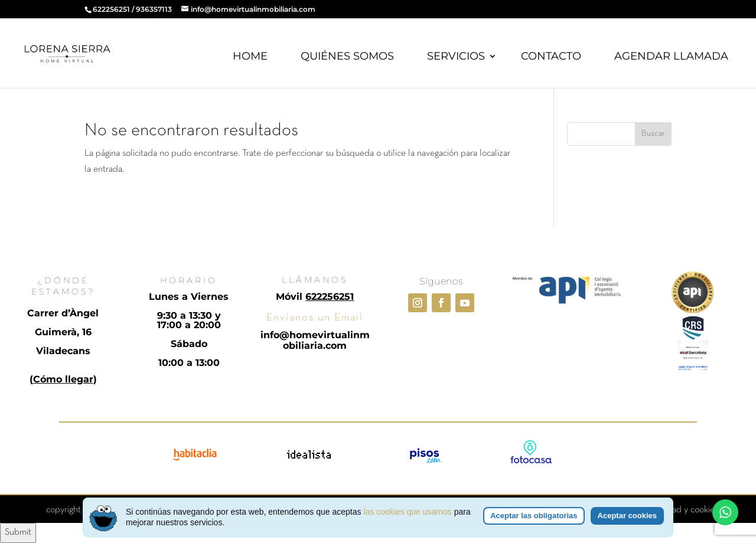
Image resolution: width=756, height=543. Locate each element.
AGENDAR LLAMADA (671, 56)
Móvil (315, 297)
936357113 (154, 9)
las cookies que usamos (407, 512)
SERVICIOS (456, 56)
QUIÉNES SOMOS (347, 56)
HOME (250, 56)
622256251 (111, 9)
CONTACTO (551, 56)
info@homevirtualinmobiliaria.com (315, 340)
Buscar (653, 134)
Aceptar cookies (627, 516)
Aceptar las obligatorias (534, 516)
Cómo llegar (63, 379)
